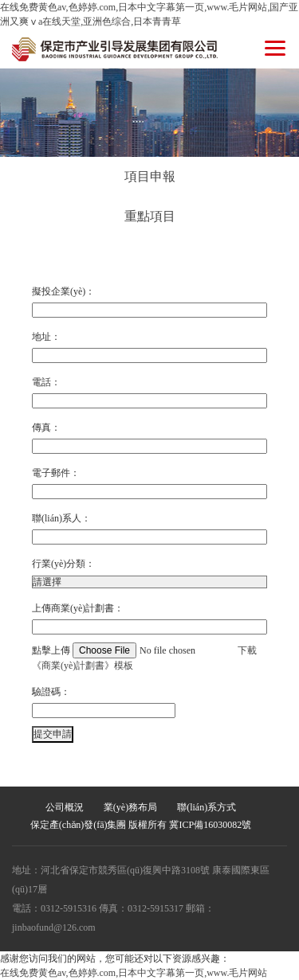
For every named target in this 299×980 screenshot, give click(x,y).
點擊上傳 (135, 650)
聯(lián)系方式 (207, 807)
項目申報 (150, 176)
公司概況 (65, 807)
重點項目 (150, 216)
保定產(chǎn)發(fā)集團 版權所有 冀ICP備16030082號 (141, 825)
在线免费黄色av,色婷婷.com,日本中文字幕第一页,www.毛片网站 (134, 973)
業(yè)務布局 (130, 807)
